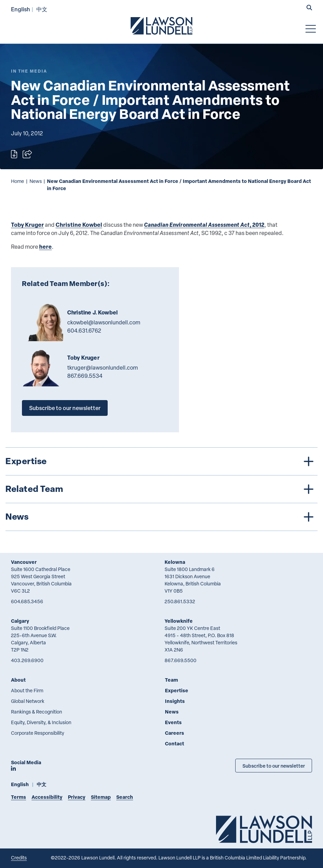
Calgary (20, 621)
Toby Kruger (27, 225)
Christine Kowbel (79, 225)
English (21, 9)
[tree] (161, 489)
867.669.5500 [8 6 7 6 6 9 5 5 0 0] (181, 660)
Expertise (177, 690)
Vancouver (24, 562)
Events (173, 722)
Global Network (28, 701)
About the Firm (27, 690)
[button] (309, 8)
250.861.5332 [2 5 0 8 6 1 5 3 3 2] (180, 601)
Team (171, 680)
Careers (175, 733)
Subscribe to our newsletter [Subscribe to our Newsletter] (274, 766)
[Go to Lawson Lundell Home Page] (161, 26)
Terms (19, 797)
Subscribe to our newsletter (65, 408)
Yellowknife (179, 621)
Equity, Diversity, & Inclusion (41, 722)
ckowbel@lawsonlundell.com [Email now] (104, 322)
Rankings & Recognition (37, 712)
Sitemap (101, 797)
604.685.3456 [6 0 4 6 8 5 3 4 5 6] (27, 601)
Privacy (77, 797)
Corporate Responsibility (38, 733)
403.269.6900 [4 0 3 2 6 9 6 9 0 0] (27, 660)
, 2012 (204, 225)
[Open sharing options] (27, 154)
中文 (42, 9)
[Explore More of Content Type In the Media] (29, 71)
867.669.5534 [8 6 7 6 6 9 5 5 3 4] (85, 376)
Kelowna (175, 562)
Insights (175, 701)
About (18, 680)
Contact (175, 743)
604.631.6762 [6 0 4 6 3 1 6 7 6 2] (84, 331)
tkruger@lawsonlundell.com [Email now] (103, 368)
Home (17, 181)
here (45, 246)
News (36, 181)
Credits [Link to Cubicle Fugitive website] (19, 858)
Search (125, 797)
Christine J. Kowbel (92, 312)
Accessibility (47, 797)
